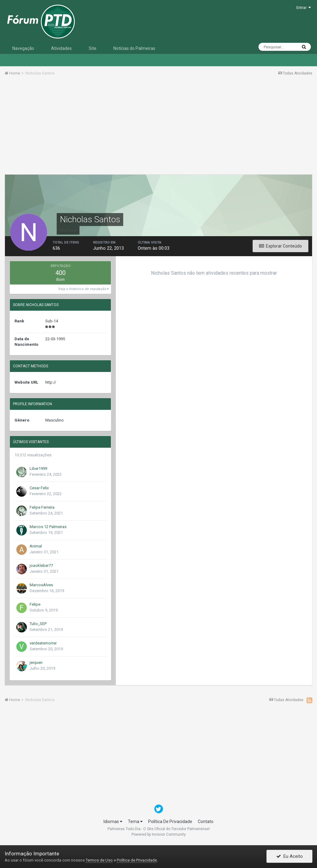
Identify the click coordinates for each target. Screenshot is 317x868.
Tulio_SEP (38, 624)
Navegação (23, 48)
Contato (206, 822)
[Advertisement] (159, 127)
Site (93, 48)
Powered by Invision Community (159, 834)
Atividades (61, 48)
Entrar (304, 8)
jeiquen (36, 662)
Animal (36, 546)
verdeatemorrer (43, 643)
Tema (135, 822)
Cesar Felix (39, 488)
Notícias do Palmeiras (134, 48)
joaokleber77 (41, 565)
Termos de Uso (99, 860)
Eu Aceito (290, 857)
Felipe (35, 604)
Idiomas (113, 822)
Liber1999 (38, 468)
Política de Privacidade (137, 860)
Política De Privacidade (170, 822)
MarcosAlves (41, 585)
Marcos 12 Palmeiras (48, 527)
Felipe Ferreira (42, 507)
